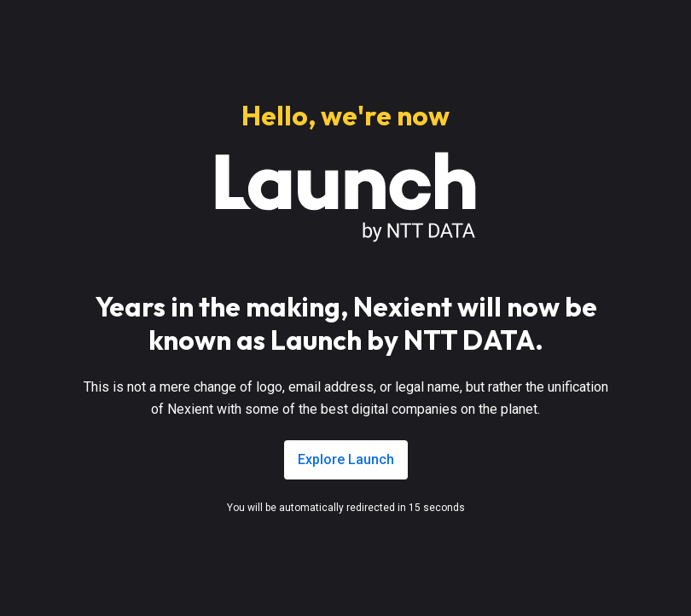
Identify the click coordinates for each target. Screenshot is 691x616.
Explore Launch (346, 459)
